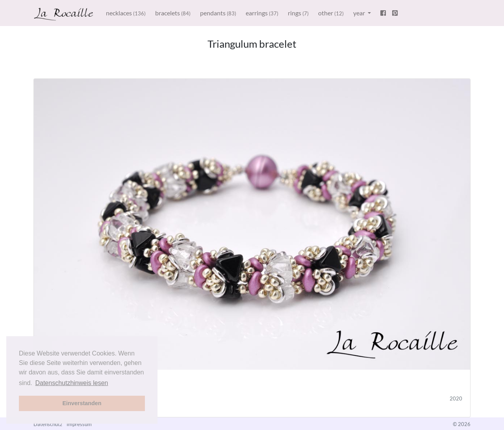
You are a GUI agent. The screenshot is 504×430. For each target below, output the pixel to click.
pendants (218, 13)
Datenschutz (48, 424)
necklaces (126, 13)
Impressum (79, 424)
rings (298, 13)
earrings (262, 13)
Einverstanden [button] (82, 403)
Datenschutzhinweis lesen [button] (71, 383)
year (360, 13)
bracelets (173, 13)
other (331, 13)
